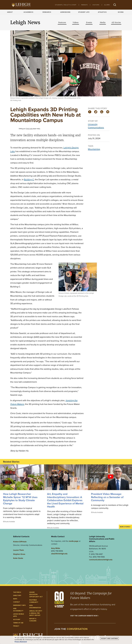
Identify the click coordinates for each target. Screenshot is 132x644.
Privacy (16, 626)
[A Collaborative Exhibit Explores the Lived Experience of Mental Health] (66, 477)
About (10, 12)
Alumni (107, 5)
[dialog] (66, 640)
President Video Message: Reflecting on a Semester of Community (107, 497)
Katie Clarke (18, 558)
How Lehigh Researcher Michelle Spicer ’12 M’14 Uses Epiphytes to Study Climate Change (20, 499)
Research (47, 12)
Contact (17, 602)
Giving (121, 12)
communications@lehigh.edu (101, 560)
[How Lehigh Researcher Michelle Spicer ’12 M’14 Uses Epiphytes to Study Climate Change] (22, 477)
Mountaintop (94, 149)
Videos (76, 23)
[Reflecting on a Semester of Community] (110, 477)
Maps (15, 599)
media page (74, 541)
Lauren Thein (19, 550)
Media (103, 23)
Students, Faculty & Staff (66, 5)
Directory (17, 596)
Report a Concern (33, 620)
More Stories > (125, 527)
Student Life (84, 12)
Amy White (56, 548)
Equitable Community (34, 601)
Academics (28, 12)
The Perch (17, 592)
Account (17, 620)
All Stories (116, 23)
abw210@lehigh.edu (59, 554)
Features (62, 23)
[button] (115, 5)
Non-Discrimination (35, 607)
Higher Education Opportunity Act (36, 595)
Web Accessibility (18, 610)
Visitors (96, 5)
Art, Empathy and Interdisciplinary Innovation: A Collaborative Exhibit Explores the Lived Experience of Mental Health (65, 500)
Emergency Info (19, 605)
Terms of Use (18, 623)
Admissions (65, 12)
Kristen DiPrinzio (20, 542)
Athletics (102, 12)
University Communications (96, 126)
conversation (77, 629)
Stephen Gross (19, 554)
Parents (85, 5)
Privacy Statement (21, 642)
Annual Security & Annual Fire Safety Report (36, 613)
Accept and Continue (109, 639)
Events (89, 23)
